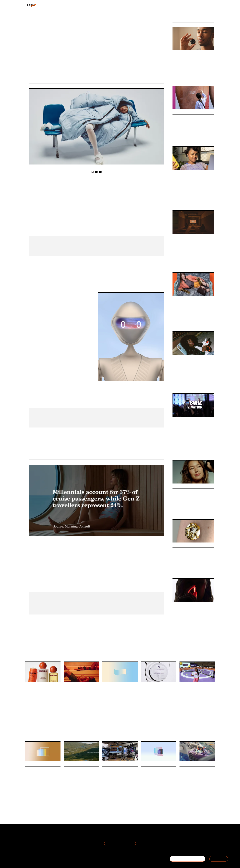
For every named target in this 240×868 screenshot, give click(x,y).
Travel (66, 800)
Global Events (191, 451)
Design (182, 263)
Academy (172, 5)
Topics (132, 5)
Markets (178, 545)
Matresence (55, 723)
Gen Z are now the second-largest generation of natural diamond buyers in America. (41, 792)
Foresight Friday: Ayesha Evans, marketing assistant (118, 774)
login (210, 5)
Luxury (176, 322)
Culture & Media (179, 199)
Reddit (205, 800)
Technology (194, 77)
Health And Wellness (73, 720)
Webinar (176, 137)
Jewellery (37, 798)
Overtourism (84, 800)
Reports (189, 5)
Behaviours (77, 5)
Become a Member (37, 844)
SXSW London (204, 451)
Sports (182, 732)
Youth (119, 800)
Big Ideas (178, 420)
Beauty (176, 510)
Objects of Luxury (186, 304)
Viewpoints (151, 5)
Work (111, 725)
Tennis (189, 732)
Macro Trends (181, 173)
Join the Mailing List (120, 843)
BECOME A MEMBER (187, 859)
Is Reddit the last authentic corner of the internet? (194, 774)
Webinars (178, 112)
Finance (154, 800)
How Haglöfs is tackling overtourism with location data (80, 774)
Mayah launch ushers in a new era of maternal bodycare (42, 695)
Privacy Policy (64, 840)
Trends (97, 5)
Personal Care (43, 723)
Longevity (191, 636)
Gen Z (112, 800)
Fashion (190, 263)
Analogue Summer (187, 363)
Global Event (178, 451)
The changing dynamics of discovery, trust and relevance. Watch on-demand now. (192, 131)
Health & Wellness (180, 77)
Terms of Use (64, 836)
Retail (190, 199)
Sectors (115, 5)
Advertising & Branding (182, 384)
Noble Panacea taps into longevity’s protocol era (156, 695)
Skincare (162, 723)
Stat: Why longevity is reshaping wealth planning (158, 774)
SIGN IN (219, 859)
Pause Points (182, 242)
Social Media (196, 800)
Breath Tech (182, 59)
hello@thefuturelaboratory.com (196, 848)
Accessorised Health (188, 551)
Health (175, 636)
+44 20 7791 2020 (190, 844)
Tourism (74, 800)
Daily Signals (33, 685)
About (29, 836)
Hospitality (68, 722)
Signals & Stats (51, 5)
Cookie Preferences (68, 844)
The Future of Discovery (191, 178)
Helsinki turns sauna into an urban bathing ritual (81, 695)
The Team (31, 840)
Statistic (118, 725)
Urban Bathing (90, 720)
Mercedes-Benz (200, 732)
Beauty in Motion (186, 492)
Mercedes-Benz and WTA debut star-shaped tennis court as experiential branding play (197, 699)
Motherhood (30, 723)
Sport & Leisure (207, 77)
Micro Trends (181, 53)
